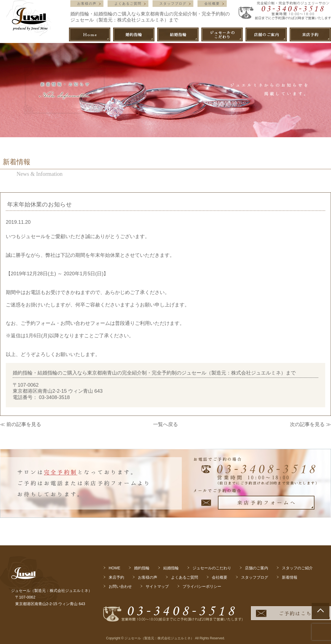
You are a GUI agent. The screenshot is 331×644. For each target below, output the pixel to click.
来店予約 (116, 577)
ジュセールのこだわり (212, 568)
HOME (114, 568)
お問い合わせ (120, 586)
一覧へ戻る (165, 424)
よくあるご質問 (128, 4)
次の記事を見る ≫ (310, 424)
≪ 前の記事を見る (21, 424)
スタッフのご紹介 (297, 568)
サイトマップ (157, 586)
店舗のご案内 (257, 568)
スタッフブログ (173, 4)
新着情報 (290, 577)
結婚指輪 (171, 568)
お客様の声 (87, 4)
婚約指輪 (142, 568)
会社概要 (212, 4)
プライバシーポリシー (202, 586)
